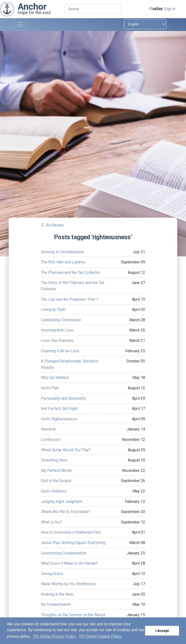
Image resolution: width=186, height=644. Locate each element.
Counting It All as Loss (60, 351)
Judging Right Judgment (62, 502)
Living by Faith (53, 310)
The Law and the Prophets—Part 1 (70, 299)
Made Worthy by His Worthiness (68, 584)
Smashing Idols (54, 460)
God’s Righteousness (59, 419)
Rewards (48, 429)
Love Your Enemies (57, 341)
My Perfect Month (56, 471)
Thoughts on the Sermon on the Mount (73, 615)
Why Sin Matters (55, 378)
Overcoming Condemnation (64, 553)
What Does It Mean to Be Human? (69, 563)
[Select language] (145, 24)
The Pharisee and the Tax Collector (70, 272)
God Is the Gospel (56, 481)
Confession (51, 440)
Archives (55, 225)
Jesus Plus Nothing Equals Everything (73, 543)
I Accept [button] (162, 631)
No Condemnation (56, 604)
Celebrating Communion (61, 320)
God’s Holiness (54, 491)
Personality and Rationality (63, 398)
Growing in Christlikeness (62, 252)
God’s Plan (50, 388)
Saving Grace (52, 574)
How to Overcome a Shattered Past (71, 532)
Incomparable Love (57, 330)
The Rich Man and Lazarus (63, 262)
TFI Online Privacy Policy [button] (55, 636)
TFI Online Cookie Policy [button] (100, 636)
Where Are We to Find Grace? (66, 512)
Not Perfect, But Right (59, 409)
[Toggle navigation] (20, 25)
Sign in (170, 9)
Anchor (32, 7)
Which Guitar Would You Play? (66, 450)
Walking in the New (57, 594)
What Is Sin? (51, 522)
